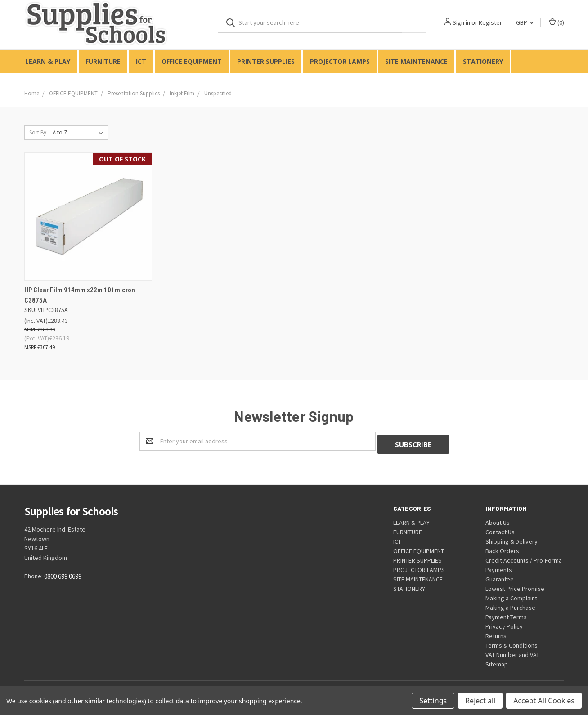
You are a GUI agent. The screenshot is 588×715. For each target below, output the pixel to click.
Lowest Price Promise (515, 585)
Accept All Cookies (544, 701)
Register (490, 22)
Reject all (480, 701)
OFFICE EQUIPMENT (192, 61)
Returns (496, 633)
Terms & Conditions (512, 642)
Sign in (461, 22)
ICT (141, 61)
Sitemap (497, 661)
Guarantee (500, 576)
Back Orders (502, 548)
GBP (525, 22)
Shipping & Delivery (512, 538)
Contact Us (500, 529)
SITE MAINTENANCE (416, 61)
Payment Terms (506, 614)
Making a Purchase (510, 604)
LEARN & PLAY (48, 61)
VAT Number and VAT (512, 652)
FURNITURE (103, 61)
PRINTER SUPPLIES (266, 61)
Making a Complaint (511, 595)
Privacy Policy (504, 623)
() (557, 22)
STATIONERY (483, 61)
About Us (498, 519)
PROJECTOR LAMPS (340, 61)
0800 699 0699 (63, 574)
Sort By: (38, 132)
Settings (433, 701)
